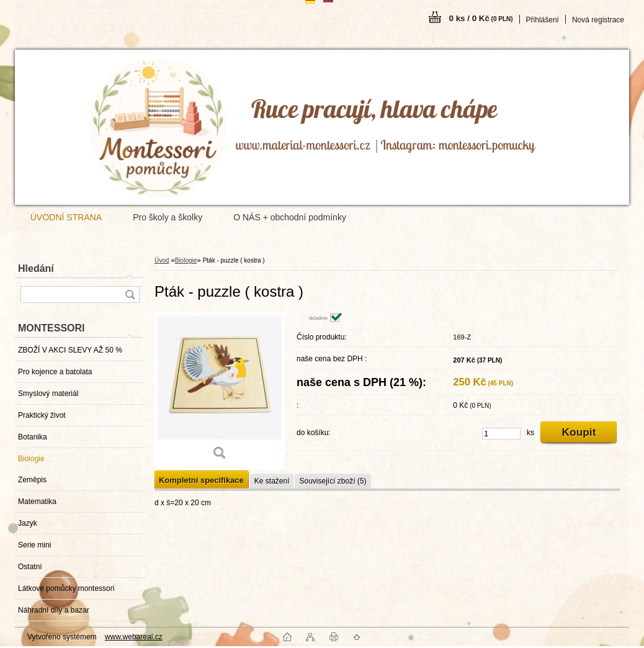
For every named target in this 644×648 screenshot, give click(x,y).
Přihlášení (543, 20)
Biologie (31, 459)
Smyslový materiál (48, 394)
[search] (130, 295)
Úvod (162, 260)
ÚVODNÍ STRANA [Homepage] (66, 217)
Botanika (33, 437)
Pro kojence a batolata (55, 372)
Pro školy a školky (168, 217)
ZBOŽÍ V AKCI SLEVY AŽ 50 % (70, 350)
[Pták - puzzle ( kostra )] (220, 391)
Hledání (36, 268)
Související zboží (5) (333, 481)
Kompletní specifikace (201, 480)
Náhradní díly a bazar (54, 610)
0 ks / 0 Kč (481, 18)
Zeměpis (32, 480)
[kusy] (501, 434)
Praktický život (42, 415)
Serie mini (34, 545)
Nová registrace (598, 20)
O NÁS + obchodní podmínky (290, 217)
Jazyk (28, 523)
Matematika (37, 502)
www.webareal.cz (134, 637)
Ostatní (30, 567)
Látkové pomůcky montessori (66, 588)
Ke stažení (272, 481)
